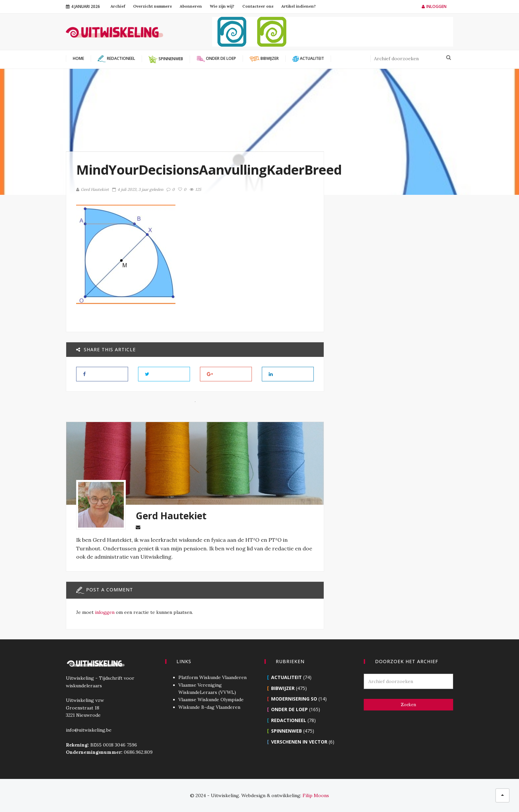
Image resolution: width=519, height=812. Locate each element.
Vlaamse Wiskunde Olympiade (211, 700)
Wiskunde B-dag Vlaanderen (209, 707)
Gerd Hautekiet (93, 189)
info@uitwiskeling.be (89, 730)
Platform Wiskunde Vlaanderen (212, 677)
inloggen (105, 612)
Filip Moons (316, 795)
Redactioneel (289, 720)
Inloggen (434, 6)
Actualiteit (286, 677)
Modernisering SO (294, 699)
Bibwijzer (283, 688)
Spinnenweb (286, 731)
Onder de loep (289, 709)
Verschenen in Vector (299, 742)
